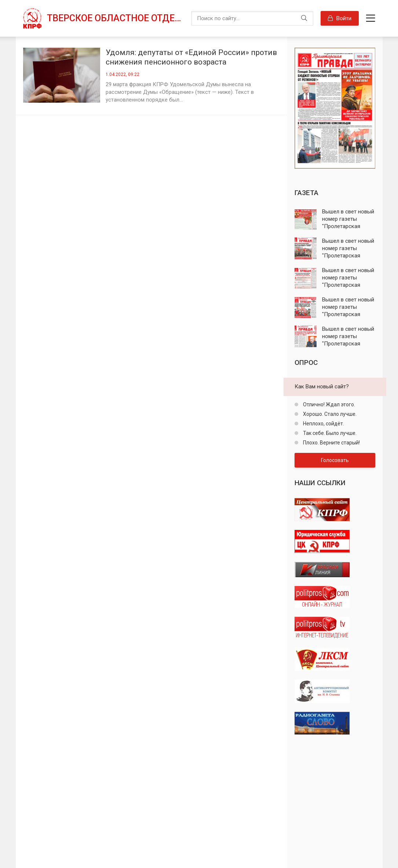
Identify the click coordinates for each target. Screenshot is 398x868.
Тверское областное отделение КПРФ (115, 18)
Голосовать (335, 460)
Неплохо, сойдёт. (323, 424)
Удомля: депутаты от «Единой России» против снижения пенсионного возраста (191, 57)
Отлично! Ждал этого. (328, 404)
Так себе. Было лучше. (329, 433)
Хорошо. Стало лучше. (329, 414)
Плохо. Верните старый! (331, 443)
